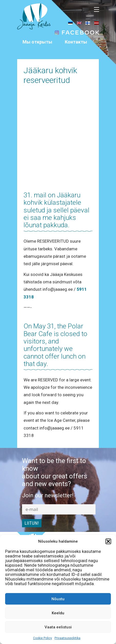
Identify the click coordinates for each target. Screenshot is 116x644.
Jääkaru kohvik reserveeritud (50, 75)
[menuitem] (70, 23)
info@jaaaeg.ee (76, 57)
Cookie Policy (43, 638)
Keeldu (58, 613)
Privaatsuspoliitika (67, 638)
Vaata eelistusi (58, 627)
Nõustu (58, 599)
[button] (108, 541)
